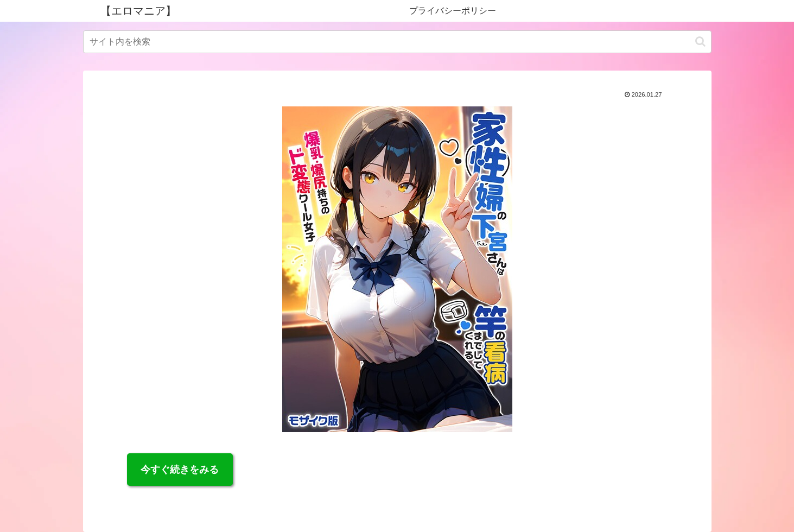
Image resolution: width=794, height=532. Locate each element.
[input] (397, 42)
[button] (700, 42)
